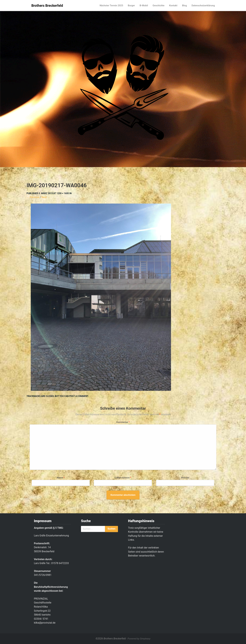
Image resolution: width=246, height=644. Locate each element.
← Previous (33, 197)
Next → (46, 197)
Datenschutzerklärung (203, 5)
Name (61, 478)
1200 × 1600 (63, 193)
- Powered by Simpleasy (138, 639)
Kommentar (123, 422)
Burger (131, 5)
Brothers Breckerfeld (47, 6)
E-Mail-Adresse (123, 478)
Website (185, 478)
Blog (184, 5)
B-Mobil (144, 5)
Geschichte (159, 5)
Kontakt (173, 5)
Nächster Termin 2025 (111, 5)
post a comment (79, 396)
